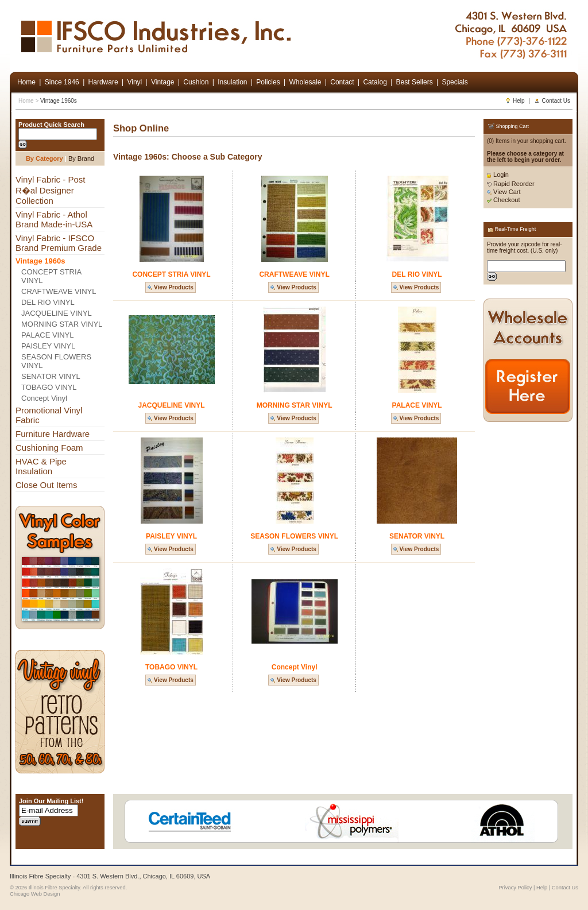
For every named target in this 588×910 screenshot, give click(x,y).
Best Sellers (415, 82)
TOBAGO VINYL (49, 387)
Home (26, 101)
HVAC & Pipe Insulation (41, 466)
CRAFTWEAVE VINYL (59, 291)
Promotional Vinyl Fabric (49, 415)
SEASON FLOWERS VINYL (56, 361)
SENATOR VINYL (51, 376)
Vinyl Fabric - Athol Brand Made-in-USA (54, 219)
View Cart (504, 192)
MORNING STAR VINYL (62, 324)
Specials (454, 82)
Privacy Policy (515, 888)
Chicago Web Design (35, 894)
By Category (45, 158)
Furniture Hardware (53, 434)
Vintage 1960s (59, 101)
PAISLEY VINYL (48, 346)
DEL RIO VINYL (48, 302)
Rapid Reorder (511, 184)
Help (515, 101)
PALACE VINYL (48, 335)
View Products (171, 287)
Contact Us (552, 101)
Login (498, 175)
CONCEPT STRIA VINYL (51, 276)
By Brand (81, 158)
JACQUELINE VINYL (57, 313)
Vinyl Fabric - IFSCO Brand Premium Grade (59, 243)
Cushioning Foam (49, 448)
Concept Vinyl (44, 398)
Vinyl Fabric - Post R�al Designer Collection (50, 190)
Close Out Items (47, 485)
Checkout (504, 200)
